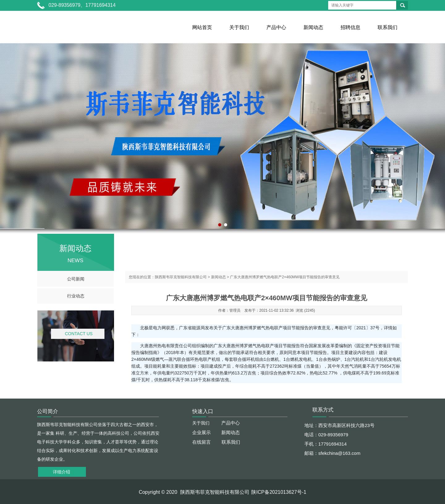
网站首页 (202, 27)
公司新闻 (76, 279)
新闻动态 (313, 27)
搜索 (403, 5)
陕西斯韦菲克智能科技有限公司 (181, 277)
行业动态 (76, 296)
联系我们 (388, 27)
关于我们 (239, 27)
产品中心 (276, 27)
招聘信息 (350, 27)
